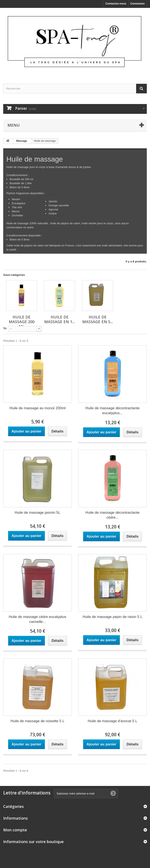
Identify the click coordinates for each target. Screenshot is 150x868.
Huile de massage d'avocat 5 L (113, 721)
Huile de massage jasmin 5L (38, 513)
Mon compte (15, 830)
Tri (5, 328)
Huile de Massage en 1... (60, 319)
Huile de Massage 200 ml (22, 322)
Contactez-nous (116, 4)
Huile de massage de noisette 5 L (37, 721)
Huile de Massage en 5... (98, 319)
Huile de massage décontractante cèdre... (112, 515)
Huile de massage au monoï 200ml (37, 408)
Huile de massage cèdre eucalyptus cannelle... (37, 619)
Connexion (137, 4)
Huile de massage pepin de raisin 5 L (113, 617)
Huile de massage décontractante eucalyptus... (112, 411)
